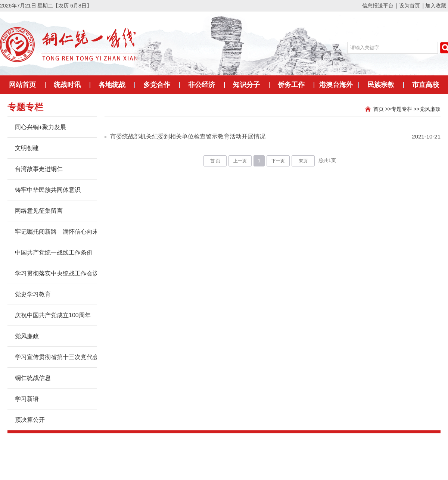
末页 (303, 161)
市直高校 (426, 85)
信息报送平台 (378, 6)
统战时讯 (67, 85)
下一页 (278, 161)
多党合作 (157, 85)
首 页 (215, 161)
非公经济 (202, 85)
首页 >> (382, 109)
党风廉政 (430, 109)
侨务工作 (291, 85)
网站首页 (22, 85)
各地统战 (112, 85)
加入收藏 (436, 6)
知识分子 (246, 85)
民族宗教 (381, 85)
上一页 (240, 161)
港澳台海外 (336, 85)
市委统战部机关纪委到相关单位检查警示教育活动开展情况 (188, 136)
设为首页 (410, 6)
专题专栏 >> (405, 109)
